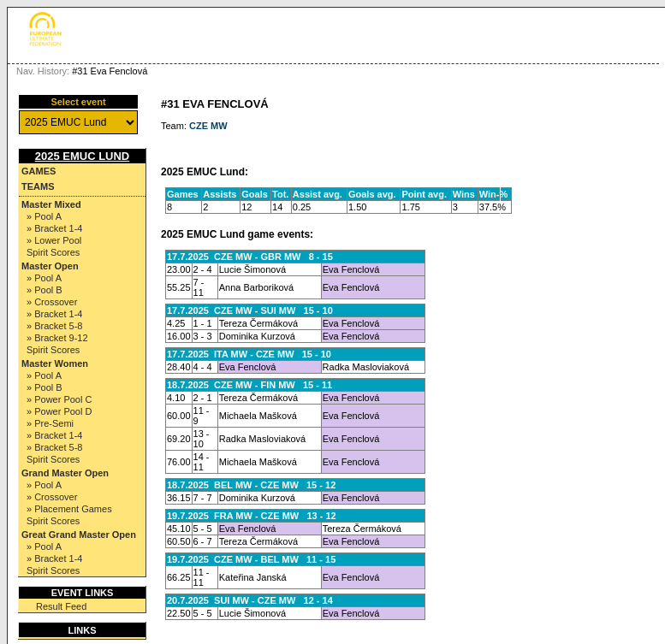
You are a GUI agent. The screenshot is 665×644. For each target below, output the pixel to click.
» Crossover (52, 302)
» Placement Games (69, 509)
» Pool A (44, 216)
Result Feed (61, 606)
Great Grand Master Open (79, 535)
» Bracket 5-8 (54, 326)
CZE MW (208, 126)
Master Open (50, 266)
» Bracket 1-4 (54, 228)
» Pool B (45, 290)
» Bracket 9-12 (57, 338)
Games (39, 171)
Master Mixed (51, 204)
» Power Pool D (59, 411)
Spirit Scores (53, 252)
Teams (38, 186)
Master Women (55, 363)
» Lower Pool (54, 240)
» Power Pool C (59, 399)
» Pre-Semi (50, 423)
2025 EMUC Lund (83, 156)
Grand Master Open (65, 473)
